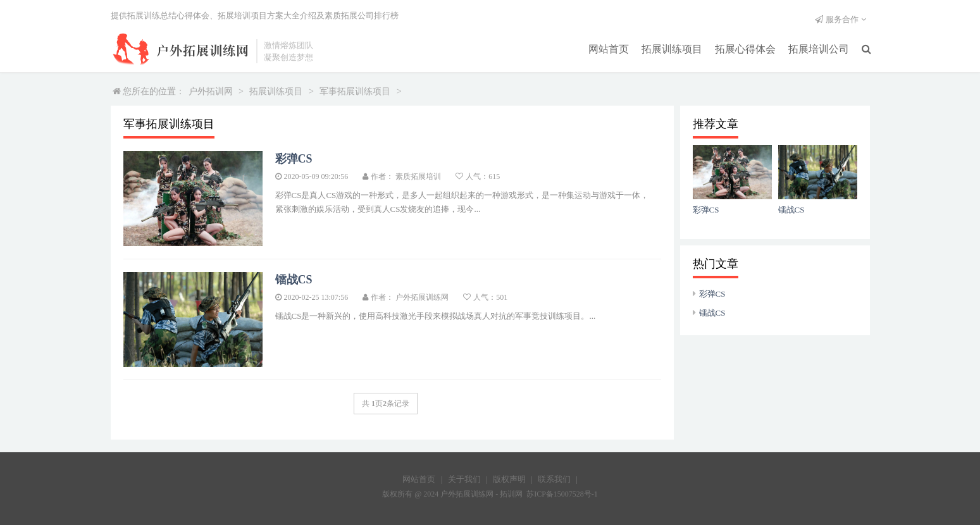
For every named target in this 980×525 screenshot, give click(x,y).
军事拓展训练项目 (355, 91)
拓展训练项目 (672, 49)
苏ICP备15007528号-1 (562, 494)
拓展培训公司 (819, 49)
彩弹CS (712, 294)
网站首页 (609, 49)
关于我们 (464, 479)
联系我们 (554, 479)
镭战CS (712, 313)
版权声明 (509, 479)
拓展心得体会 (745, 49)
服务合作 (842, 19)
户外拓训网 (211, 91)
